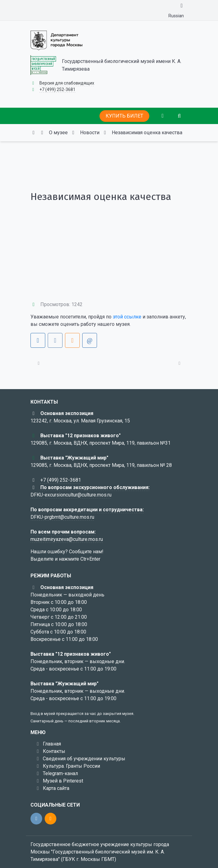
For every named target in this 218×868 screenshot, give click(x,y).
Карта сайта (56, 788)
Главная (52, 744)
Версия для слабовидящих (67, 83)
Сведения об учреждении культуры (84, 759)
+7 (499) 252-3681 (57, 89)
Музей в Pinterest (63, 781)
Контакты (54, 751)
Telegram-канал (60, 773)
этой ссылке (127, 317)
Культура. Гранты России (71, 766)
